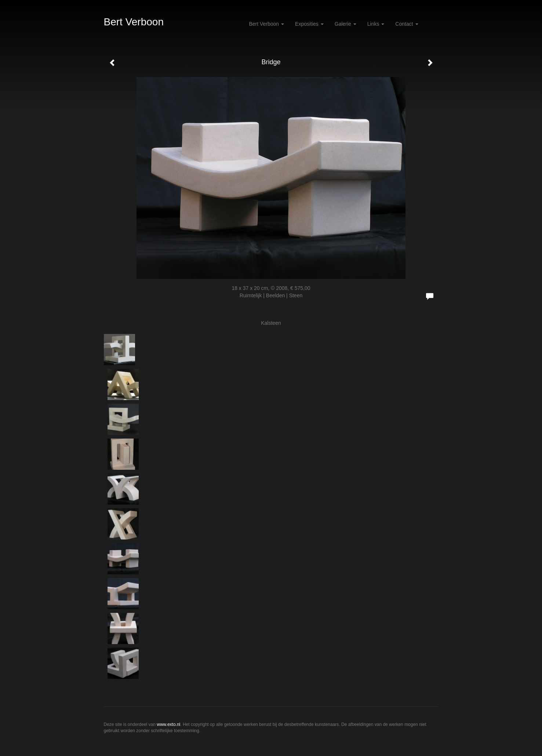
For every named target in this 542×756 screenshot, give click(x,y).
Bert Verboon (134, 22)
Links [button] (376, 24)
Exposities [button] (309, 24)
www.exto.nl (168, 724)
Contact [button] (407, 24)
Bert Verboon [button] (266, 24)
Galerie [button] (345, 24)
